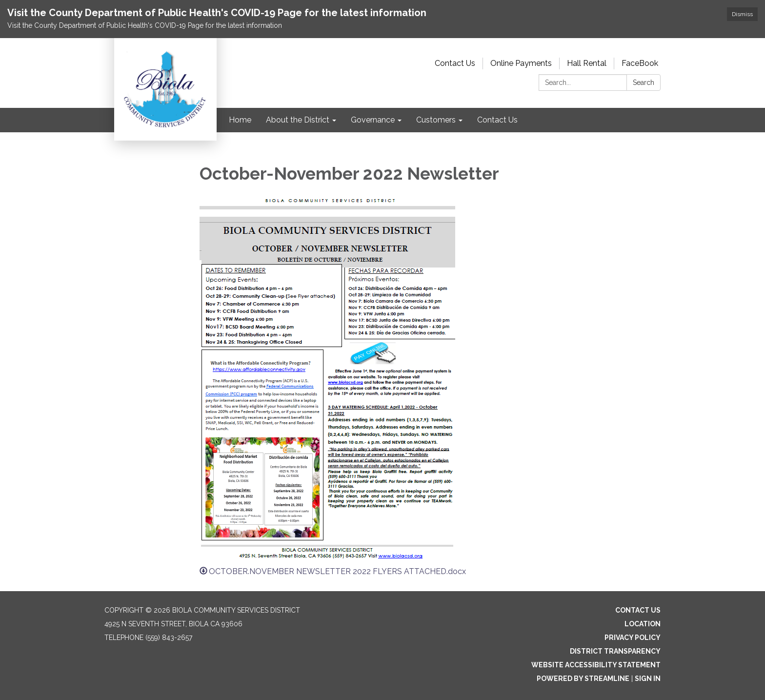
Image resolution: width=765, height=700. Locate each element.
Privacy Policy (633, 638)
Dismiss (742, 14)
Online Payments (521, 63)
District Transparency (615, 651)
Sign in (648, 679)
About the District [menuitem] (298, 120)
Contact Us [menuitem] (497, 120)
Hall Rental (587, 63)
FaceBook (640, 63)
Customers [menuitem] (436, 120)
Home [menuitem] (240, 120)
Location (643, 624)
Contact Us (455, 63)
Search (644, 82)
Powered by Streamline (583, 679)
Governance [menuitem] (373, 120)
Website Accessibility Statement (596, 665)
